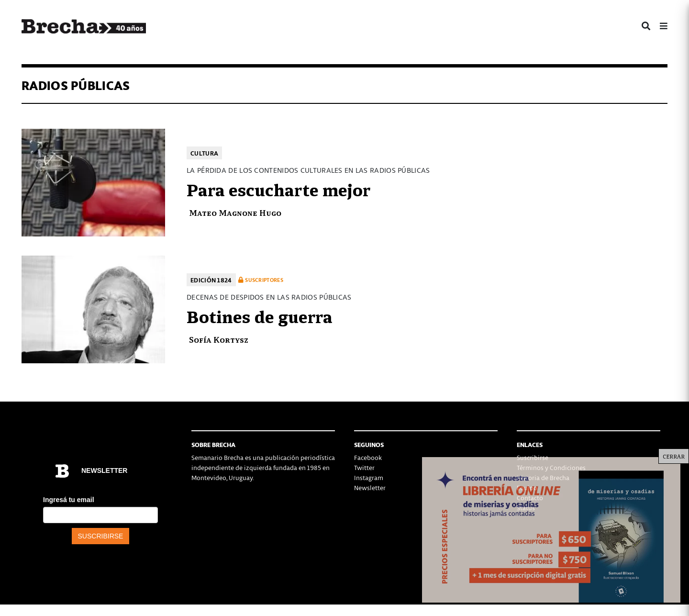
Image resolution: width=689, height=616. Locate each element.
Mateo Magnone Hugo (235, 212)
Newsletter (370, 487)
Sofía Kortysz (219, 339)
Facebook (368, 457)
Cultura (204, 153)
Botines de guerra (260, 315)
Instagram (369, 477)
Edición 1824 (211, 280)
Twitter (364, 467)
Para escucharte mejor (278, 189)
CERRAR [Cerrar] (674, 456)
